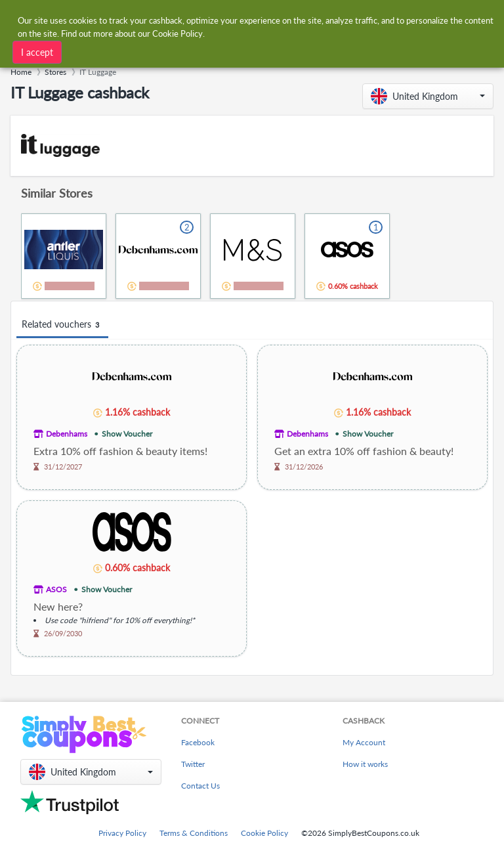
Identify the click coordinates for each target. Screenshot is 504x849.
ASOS (56, 589)
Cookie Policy (264, 833)
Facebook (198, 742)
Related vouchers (62, 325)
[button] (428, 96)
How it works (365, 764)
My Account (364, 742)
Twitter (193, 764)
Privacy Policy (122, 833)
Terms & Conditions (194, 833)
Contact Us (200, 786)
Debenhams (67, 434)
